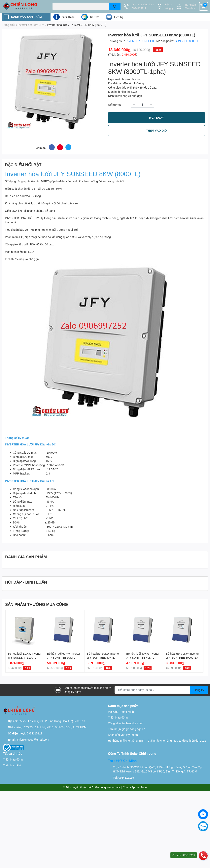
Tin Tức (94, 17)
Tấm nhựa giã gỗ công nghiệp (127, 729)
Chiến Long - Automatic (106, 787)
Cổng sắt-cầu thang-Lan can (126, 723)
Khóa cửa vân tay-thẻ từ (123, 735)
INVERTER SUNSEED (140, 41)
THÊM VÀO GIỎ (157, 130)
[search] (115, 6)
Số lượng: (115, 105)
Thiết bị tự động (118, 717)
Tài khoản (190, 5)
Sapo (144, 787)
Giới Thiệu (68, 17)
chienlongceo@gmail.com (33, 740)
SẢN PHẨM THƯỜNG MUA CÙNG (36, 604)
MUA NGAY (157, 118)
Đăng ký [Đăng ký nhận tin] (199, 690)
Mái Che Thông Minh (121, 712)
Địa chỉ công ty (169, 6)
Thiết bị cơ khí (12, 765)
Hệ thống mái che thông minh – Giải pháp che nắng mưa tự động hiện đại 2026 (157, 741)
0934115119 (139, 8)
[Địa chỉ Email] (161, 690)
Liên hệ (119, 17)
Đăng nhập (190, 8)
